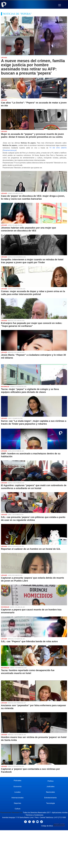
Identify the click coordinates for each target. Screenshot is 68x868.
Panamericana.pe (10, 150)
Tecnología (50, 803)
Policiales (18, 780)
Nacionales (50, 792)
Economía (18, 786)
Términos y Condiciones (34, 815)
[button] (60, 5)
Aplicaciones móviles (60, 813)
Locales (18, 792)
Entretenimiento (51, 798)
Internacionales (17, 798)
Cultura (17, 809)
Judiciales (50, 786)
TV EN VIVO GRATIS (58, 148)
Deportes (18, 803)
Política (50, 781)
